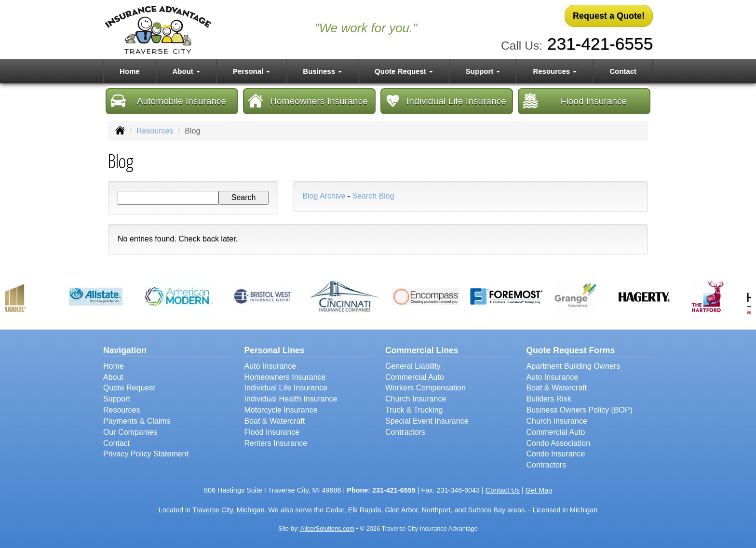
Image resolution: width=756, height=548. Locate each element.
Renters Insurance (276, 443)
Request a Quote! (609, 16)
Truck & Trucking (414, 410)
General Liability (413, 366)
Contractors (405, 432)
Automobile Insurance (168, 101)
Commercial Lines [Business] (422, 350)
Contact (623, 71)
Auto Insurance (270, 366)
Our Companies (130, 432)
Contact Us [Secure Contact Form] (503, 490)
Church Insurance (416, 399)
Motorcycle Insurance (281, 410)
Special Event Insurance (427, 421)
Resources (155, 131)
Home (130, 71)
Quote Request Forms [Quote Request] (571, 350)
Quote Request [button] (404, 71)
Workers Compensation (425, 388)
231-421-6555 (600, 44)
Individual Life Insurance (446, 101)
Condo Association (559, 443)
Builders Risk (549, 399)
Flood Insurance (575, 101)
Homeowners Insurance (308, 101)
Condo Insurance (556, 454)
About (113, 377)
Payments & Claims (137, 421)
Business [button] (322, 71)
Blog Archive (324, 196)
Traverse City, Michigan (229, 510)
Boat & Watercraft (275, 421)
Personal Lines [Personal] (275, 350)
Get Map (539, 490)
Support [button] (483, 71)
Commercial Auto (415, 377)
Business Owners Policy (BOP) (580, 410)
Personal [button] (252, 71)
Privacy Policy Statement (146, 454)
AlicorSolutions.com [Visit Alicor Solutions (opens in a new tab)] (327, 528)
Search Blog (373, 196)
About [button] (186, 71)
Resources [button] (555, 71)
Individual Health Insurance (291, 399)
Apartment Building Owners (574, 366)
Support (117, 399)
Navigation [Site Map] (125, 350)
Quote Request (129, 388)
